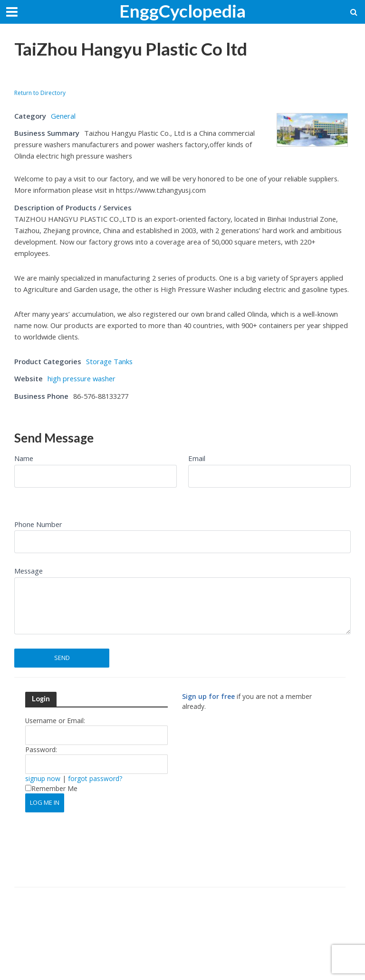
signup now (43, 778)
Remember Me (51, 788)
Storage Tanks (109, 361)
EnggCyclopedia (182, 11)
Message (29, 571)
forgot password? (95, 778)
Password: (41, 749)
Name (24, 458)
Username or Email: (55, 721)
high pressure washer (82, 378)
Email (197, 458)
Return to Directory (40, 93)
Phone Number (38, 524)
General (63, 116)
